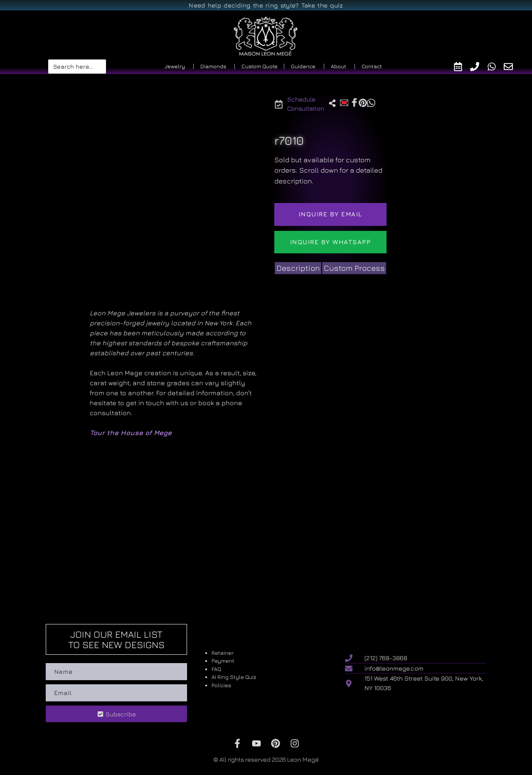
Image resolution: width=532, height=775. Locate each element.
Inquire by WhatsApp (331, 242)
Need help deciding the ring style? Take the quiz (266, 5)
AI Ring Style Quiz (234, 677)
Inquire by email (331, 214)
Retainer (223, 653)
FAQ (216, 669)
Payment (223, 661)
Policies (221, 685)
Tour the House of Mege (131, 433)
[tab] (298, 268)
